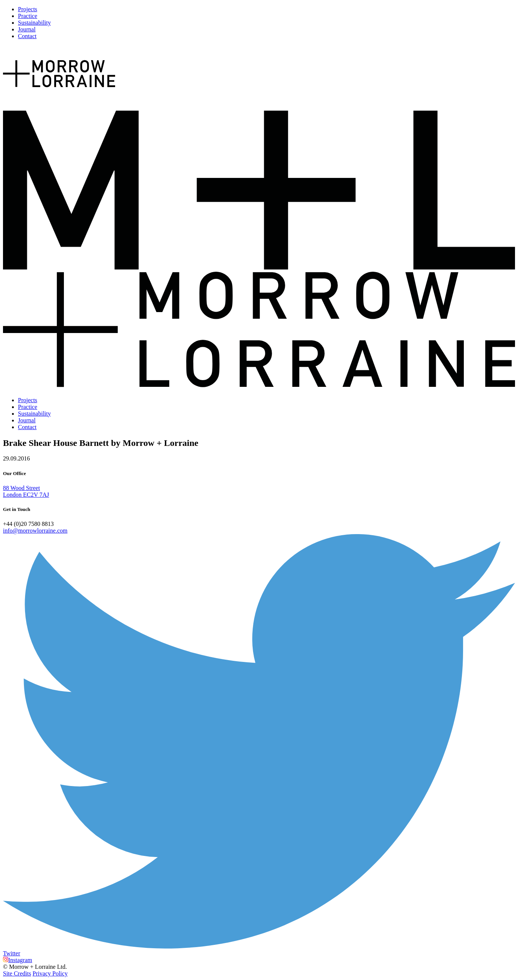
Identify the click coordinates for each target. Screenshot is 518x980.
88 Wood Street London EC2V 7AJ (26, 491)
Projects (28, 9)
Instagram (18, 960)
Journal (27, 29)
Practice (28, 16)
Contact (27, 36)
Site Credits (17, 973)
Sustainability (34, 23)
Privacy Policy (50, 973)
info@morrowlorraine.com (35, 531)
